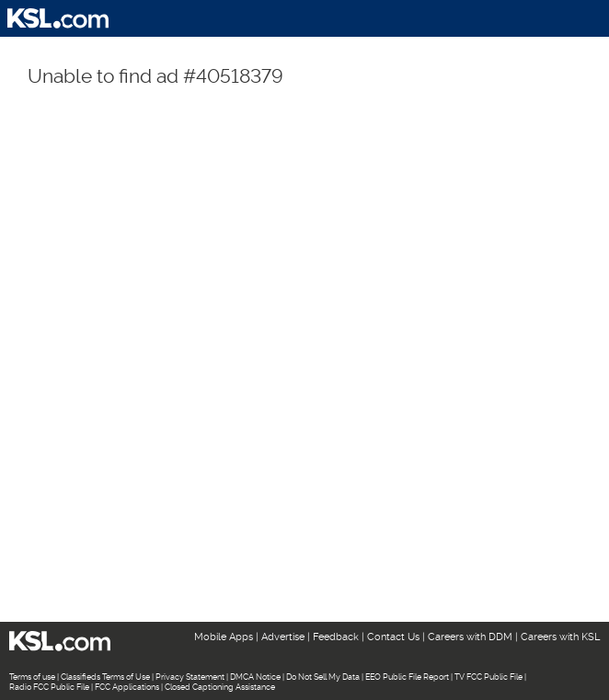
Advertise (283, 637)
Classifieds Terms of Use (105, 677)
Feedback (336, 637)
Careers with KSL (560, 637)
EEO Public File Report (407, 677)
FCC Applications (127, 687)
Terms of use (32, 677)
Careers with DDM (470, 637)
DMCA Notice (255, 677)
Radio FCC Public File (49, 687)
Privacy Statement (190, 677)
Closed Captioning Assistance (220, 687)
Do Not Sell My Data (323, 677)
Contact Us (393, 637)
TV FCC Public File (488, 677)
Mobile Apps (224, 637)
